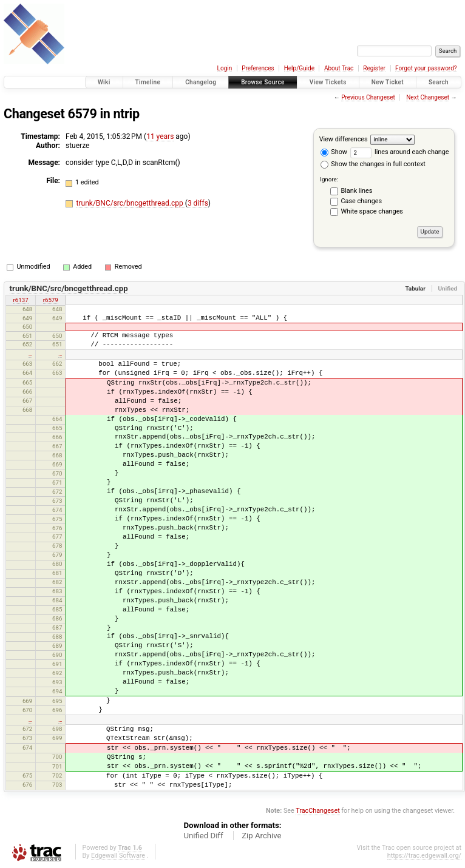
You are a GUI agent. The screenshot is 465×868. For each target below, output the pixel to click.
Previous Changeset (368, 97)
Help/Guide (299, 68)
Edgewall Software (118, 856)
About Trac (339, 68)
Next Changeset (428, 97)
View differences (344, 139)
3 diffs (198, 203)
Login (225, 68)
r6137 (21, 300)
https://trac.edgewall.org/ (424, 856)
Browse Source (263, 82)
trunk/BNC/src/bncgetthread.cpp (131, 203)
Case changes (362, 201)
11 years (160, 136)
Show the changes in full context (373, 164)
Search (439, 82)
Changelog (201, 82)
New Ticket (388, 82)
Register (374, 68)
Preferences (258, 68)
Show (334, 152)
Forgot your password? (426, 68)
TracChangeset (317, 811)
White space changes (372, 211)
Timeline (148, 82)
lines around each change (400, 152)
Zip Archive (261, 836)
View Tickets (328, 82)
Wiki (104, 82)
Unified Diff (203, 836)
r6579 (51, 300)
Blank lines (357, 191)
